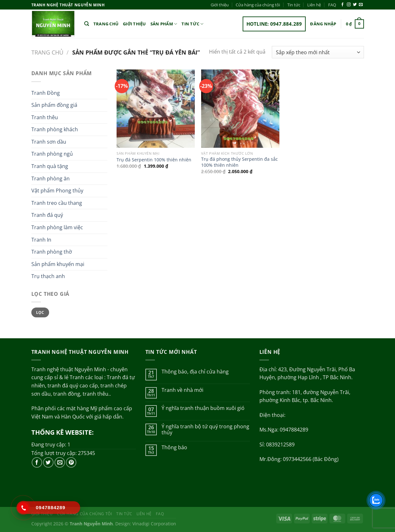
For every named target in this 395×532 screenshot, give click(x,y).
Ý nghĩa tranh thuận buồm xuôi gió (203, 408)
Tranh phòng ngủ (52, 154)
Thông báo (174, 448)
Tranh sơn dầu (49, 142)
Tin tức (294, 5)
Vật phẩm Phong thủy (57, 191)
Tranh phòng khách (55, 129)
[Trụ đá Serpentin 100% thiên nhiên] (156, 109)
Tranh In (41, 240)
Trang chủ (106, 24)
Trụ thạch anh (48, 276)
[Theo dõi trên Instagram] (349, 5)
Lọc (40, 312)
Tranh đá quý (47, 215)
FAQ (332, 5)
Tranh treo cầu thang (57, 203)
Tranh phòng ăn (51, 178)
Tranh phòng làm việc (57, 227)
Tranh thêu (45, 117)
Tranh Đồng (46, 93)
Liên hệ (314, 5)
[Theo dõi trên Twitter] (355, 5)
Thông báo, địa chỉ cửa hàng (195, 372)
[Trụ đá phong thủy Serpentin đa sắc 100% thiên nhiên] (240, 109)
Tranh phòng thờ (52, 252)
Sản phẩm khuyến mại (58, 264)
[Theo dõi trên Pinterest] (71, 462)
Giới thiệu (220, 5)
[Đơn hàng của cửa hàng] (318, 52)
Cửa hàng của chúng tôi (258, 5)
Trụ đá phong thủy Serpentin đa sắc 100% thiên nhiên (239, 162)
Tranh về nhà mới (182, 390)
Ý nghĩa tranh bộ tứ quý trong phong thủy (205, 430)
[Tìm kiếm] (87, 24)
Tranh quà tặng (50, 166)
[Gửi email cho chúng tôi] (361, 5)
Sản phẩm (164, 24)
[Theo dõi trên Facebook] (342, 5)
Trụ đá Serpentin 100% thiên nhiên (154, 160)
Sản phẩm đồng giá (54, 105)
